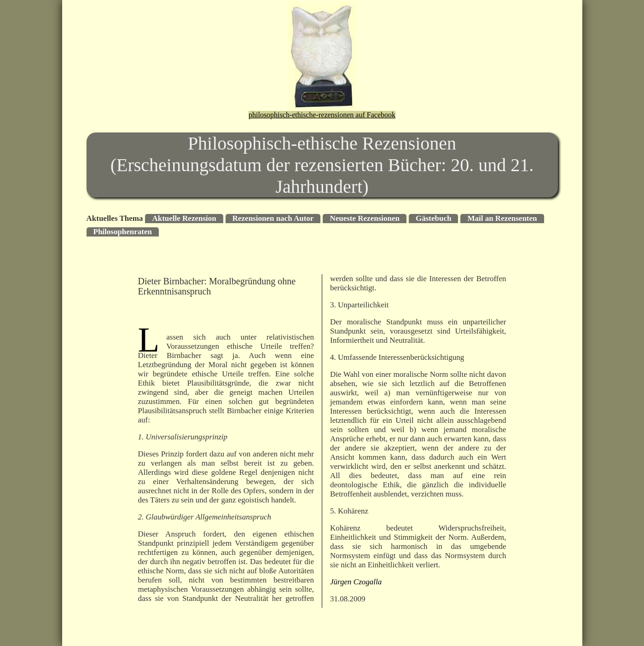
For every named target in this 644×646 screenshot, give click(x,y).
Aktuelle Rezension (184, 218)
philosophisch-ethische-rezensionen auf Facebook (322, 115)
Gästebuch (433, 218)
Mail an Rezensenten (502, 218)
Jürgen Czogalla (356, 582)
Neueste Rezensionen (365, 218)
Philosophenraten (123, 232)
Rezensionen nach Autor (273, 218)
